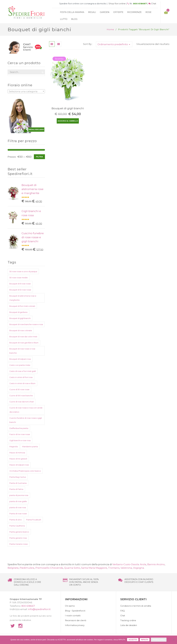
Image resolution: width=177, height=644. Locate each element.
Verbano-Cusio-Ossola (126, 564)
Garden (105, 12)
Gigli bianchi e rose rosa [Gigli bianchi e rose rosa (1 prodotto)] (20, 440)
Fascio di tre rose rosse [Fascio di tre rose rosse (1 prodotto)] (20, 434)
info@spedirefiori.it (39, 609)
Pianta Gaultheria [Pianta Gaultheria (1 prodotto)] (17, 526)
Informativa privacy (75, 625)
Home (110, 29)
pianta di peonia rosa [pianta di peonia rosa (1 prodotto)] (19, 495)
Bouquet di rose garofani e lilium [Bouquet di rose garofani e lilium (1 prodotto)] (24, 343)
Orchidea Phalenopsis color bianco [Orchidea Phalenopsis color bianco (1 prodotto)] (25, 471)
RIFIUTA (145, 640)
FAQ (123, 611)
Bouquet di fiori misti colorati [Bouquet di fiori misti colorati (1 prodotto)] (22, 306)
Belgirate (13, 568)
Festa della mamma (72, 12)
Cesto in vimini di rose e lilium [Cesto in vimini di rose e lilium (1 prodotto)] (22, 383)
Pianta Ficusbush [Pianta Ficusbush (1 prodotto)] (34, 520)
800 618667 (140, 4)
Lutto (64, 19)
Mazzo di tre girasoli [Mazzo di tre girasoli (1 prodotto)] (18, 459)
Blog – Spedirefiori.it (75, 611)
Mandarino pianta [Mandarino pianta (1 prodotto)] (30, 447)
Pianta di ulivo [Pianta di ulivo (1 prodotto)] (16, 520)
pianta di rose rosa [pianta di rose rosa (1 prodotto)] (18, 507)
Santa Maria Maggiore (94, 568)
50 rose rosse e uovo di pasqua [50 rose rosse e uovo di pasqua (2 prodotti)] (23, 271)
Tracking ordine (128, 620)
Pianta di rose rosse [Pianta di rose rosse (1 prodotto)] (18, 514)
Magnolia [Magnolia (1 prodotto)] (14, 447)
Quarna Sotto (72, 568)
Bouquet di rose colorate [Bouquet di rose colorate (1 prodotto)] (21, 330)
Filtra (39, 157)
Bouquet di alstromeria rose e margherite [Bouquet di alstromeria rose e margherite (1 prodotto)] (23, 298)
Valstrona (126, 568)
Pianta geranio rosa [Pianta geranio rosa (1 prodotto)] (18, 538)
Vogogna (138, 568)
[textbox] (26, 91)
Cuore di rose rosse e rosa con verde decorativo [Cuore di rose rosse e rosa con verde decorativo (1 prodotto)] (26, 410)
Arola (143, 564)
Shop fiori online (117, 4)
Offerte (118, 12)
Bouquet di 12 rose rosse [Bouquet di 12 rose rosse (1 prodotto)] (20, 290)
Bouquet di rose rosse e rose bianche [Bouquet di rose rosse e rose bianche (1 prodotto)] (22, 351)
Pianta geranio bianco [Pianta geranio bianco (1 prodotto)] (19, 532)
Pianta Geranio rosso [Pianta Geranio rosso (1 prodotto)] (19, 544)
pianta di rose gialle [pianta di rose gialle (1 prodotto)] (18, 501)
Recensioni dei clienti (76, 620)
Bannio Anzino (156, 564)
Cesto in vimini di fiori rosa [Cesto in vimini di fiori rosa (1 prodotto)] (21, 377)
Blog (74, 19)
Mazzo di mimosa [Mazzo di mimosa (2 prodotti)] (17, 453)
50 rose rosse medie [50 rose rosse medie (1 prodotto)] (19, 278)
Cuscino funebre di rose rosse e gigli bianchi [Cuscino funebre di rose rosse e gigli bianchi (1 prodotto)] (26, 420)
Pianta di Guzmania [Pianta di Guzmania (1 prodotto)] (18, 483)
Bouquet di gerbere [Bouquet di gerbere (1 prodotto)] (18, 312)
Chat (154, 4)
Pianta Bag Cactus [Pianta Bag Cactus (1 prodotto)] (18, 477)
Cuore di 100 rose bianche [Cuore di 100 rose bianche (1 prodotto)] (21, 396)
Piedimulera (27, 568)
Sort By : (88, 44)
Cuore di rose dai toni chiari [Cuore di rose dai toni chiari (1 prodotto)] (22, 402)
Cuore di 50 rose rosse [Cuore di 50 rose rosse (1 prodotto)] (19, 389)
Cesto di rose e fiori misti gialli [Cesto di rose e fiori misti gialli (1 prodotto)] (23, 371)
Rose (148, 12)
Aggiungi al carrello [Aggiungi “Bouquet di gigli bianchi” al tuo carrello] (68, 121)
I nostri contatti (73, 616)
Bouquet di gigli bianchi (68, 108)
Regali (92, 12)
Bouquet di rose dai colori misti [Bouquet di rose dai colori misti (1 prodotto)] (23, 337)
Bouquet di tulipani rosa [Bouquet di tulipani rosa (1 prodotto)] (20, 359)
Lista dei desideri (129, 625)
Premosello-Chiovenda (49, 568)
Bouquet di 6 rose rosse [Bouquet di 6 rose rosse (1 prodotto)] (20, 284)
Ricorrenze (134, 12)
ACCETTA (133, 640)
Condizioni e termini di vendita (136, 606)
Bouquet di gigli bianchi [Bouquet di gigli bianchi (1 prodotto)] (20, 318)
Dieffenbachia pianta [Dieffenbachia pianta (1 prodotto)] (19, 428)
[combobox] (26, 91)
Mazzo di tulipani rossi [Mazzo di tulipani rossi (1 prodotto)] (19, 465)
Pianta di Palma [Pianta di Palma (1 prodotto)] (16, 489)
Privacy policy (159, 640)
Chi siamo (70, 606)
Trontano (114, 568)
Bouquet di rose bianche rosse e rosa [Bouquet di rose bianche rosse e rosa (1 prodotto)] (26, 324)
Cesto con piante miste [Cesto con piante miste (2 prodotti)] (20, 365)
